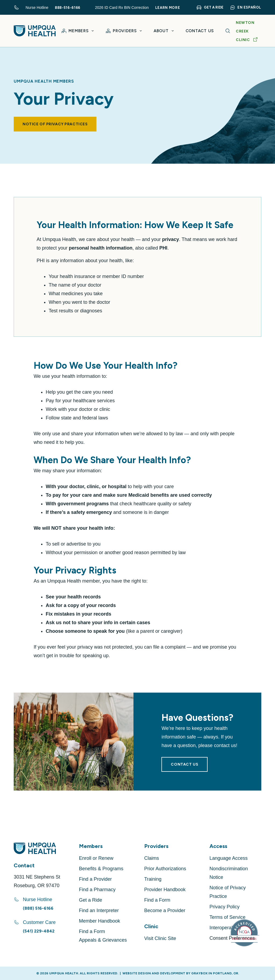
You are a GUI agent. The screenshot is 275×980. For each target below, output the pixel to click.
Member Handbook (99, 921)
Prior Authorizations (165, 869)
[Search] (228, 31)
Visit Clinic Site (160, 938)
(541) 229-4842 (39, 931)
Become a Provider (165, 910)
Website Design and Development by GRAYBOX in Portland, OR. (181, 973)
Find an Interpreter (99, 910)
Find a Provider (95, 879)
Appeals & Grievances (103, 940)
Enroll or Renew (96, 858)
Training (153, 879)
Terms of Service (227, 917)
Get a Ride (91, 900)
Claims (152, 858)
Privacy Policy (225, 907)
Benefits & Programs (101, 869)
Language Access (229, 858)
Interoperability (225, 928)
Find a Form (92, 931)
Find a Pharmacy (97, 890)
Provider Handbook (165, 890)
